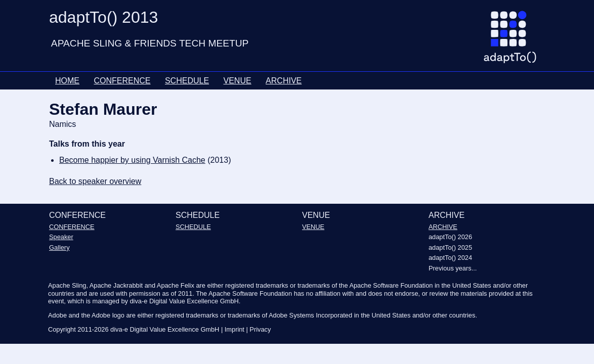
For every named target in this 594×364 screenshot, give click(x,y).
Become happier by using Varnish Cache (132, 160)
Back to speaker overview (95, 181)
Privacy (260, 329)
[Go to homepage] (514, 41)
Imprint (235, 329)
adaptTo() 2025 (450, 247)
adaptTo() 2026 (450, 237)
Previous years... (453, 268)
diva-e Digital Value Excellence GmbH (165, 329)
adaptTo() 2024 (450, 258)
